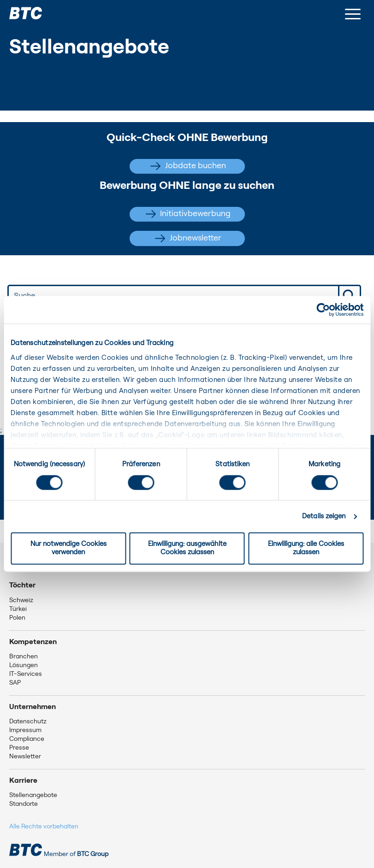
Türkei (18, 609)
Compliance (27, 739)
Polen (17, 618)
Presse (19, 748)
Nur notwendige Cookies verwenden (68, 548)
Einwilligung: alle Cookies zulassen (306, 548)
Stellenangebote (33, 795)
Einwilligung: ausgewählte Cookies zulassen (187, 548)
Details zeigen (324, 516)
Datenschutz (28, 721)
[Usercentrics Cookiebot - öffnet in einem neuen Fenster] (323, 310)
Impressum (25, 730)
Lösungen (24, 665)
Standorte (24, 804)
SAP (15, 683)
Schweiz (21, 600)
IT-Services (26, 674)
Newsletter (25, 757)
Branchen (24, 657)
